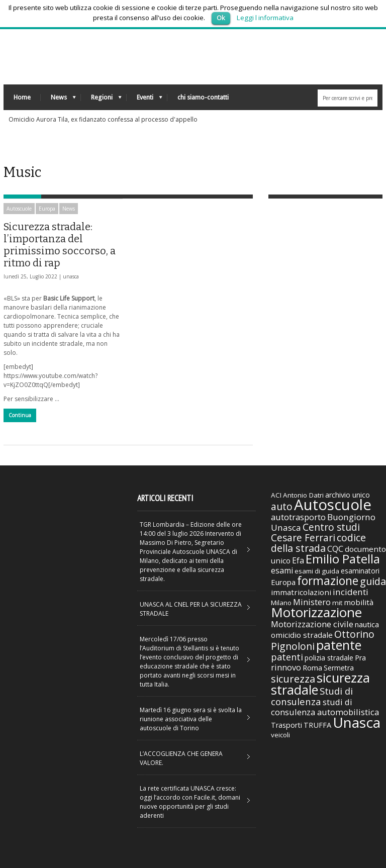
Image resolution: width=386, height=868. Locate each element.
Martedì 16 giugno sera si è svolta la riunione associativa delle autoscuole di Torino (191, 719)
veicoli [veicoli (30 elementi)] (280, 735)
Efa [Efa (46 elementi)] (298, 560)
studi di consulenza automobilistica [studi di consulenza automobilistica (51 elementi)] (325, 707)
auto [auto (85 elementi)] (282, 506)
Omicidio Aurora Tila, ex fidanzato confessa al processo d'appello (103, 119)
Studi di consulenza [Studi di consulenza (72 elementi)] (312, 696)
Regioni (101, 100)
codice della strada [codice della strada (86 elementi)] (318, 543)
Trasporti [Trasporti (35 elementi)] (286, 725)
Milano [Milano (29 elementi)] (281, 603)
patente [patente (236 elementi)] (339, 645)
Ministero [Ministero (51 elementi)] (312, 602)
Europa (47, 209)
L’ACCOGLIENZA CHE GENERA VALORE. (181, 758)
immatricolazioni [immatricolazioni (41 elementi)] (301, 592)
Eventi (144, 100)
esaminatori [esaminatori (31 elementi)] (360, 571)
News (58, 100)
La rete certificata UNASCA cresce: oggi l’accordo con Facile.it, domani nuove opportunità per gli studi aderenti (190, 802)
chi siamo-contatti (203, 97)
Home (22, 97)
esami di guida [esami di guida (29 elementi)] (317, 571)
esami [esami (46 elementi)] (282, 570)
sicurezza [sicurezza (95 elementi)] (293, 679)
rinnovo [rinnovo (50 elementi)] (286, 667)
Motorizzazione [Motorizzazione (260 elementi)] (316, 612)
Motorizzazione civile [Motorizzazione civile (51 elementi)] (312, 624)
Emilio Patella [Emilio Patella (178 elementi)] (343, 559)
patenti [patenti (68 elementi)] (287, 657)
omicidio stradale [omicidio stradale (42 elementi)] (302, 635)
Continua (20, 415)
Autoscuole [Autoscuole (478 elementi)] (333, 505)
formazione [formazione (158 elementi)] (328, 581)
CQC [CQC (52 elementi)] (335, 549)
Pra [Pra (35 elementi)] (360, 658)
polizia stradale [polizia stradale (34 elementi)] (329, 658)
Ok (221, 18)
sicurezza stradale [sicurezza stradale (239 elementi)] (320, 684)
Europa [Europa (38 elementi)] (283, 582)
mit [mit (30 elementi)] (337, 603)
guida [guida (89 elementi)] (373, 581)
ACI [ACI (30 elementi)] (276, 495)
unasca (71, 276)
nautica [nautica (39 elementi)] (367, 624)
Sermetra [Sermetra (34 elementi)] (339, 668)
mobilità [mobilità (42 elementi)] (359, 602)
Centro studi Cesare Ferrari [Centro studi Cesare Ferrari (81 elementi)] (315, 533)
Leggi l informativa (265, 18)
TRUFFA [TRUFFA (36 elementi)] (317, 725)
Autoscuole (19, 209)
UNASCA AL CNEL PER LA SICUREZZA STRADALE (191, 609)
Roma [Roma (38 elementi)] (312, 667)
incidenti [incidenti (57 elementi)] (351, 592)
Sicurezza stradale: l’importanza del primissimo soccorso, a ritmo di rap (60, 245)
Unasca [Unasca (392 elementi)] (357, 722)
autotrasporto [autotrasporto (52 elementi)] (298, 517)
